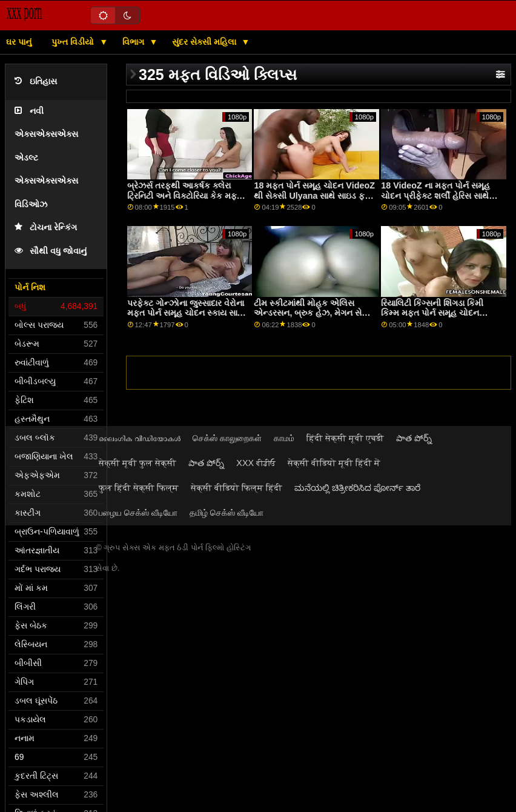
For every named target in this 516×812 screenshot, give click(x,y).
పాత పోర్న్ (414, 438)
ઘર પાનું (19, 42)
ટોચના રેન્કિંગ (46, 228)
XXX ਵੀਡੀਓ (256, 463)
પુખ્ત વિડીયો (74, 42)
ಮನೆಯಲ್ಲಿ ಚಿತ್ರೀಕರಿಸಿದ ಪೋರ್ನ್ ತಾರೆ (357, 488)
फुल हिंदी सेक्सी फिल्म (139, 488)
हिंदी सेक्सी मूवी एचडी (345, 438)
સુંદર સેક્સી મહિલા (205, 42)
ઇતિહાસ (36, 82)
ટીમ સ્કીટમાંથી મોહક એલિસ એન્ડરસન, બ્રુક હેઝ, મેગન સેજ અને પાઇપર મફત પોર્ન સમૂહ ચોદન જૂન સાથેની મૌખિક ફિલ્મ (314, 318)
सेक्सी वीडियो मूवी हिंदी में (334, 463)
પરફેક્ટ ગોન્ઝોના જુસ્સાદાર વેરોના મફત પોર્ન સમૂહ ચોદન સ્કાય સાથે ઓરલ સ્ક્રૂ (186, 313)
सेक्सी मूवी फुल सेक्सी (137, 463)
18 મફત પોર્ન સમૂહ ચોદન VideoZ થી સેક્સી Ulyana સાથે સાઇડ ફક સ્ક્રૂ (314, 195)
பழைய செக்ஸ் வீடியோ (138, 513)
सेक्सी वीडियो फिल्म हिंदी (236, 488)
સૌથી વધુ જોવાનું (51, 251)
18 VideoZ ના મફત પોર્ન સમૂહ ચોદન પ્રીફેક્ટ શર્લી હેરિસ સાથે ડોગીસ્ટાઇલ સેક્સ (435, 195)
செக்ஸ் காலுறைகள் (227, 438)
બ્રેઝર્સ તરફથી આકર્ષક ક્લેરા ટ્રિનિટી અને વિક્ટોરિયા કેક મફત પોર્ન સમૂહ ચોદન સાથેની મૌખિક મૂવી (185, 201)
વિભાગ (134, 42)
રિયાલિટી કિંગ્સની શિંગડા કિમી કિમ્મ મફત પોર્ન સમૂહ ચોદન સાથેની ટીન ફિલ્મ (432, 313)
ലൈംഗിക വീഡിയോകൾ (140, 438)
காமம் (284, 438)
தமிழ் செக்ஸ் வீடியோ (227, 513)
